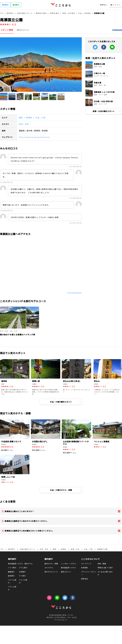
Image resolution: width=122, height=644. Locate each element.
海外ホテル (29, 564)
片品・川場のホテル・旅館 (61, 490)
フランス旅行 (12, 588)
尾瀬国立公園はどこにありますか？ (19, 511)
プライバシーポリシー (89, 573)
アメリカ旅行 (23, 581)
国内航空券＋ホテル (69, 568)
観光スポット (66, 572)
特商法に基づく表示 (105, 568)
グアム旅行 (23, 568)
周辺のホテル (23, 30)
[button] (4, 96)
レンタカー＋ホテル (69, 564)
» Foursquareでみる (74, 292)
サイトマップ (86, 564)
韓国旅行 (11, 572)
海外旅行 (5, 5)
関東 (21, 118)
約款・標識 (102, 564)
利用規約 (84, 568)
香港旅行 (11, 576)
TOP (2, 549)
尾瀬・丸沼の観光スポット (104, 111)
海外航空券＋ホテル (15, 564)
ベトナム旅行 (12, 581)
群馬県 (29, 118)
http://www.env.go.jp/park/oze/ (34, 137)
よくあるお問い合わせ (105, 573)
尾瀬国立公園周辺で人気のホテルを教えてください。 (27, 521)
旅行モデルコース (51, 572)
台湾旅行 (22, 572)
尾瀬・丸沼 (75, 549)
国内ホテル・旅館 (51, 564)
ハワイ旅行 (12, 568)
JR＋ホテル (49, 568)
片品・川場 (40, 118)
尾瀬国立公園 (102, 549)
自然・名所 (24, 124)
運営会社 (84, 579)
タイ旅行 (22, 576)
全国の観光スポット (27, 549)
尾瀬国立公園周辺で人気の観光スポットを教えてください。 (29, 531)
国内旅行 (16, 5)
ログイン (103, 5)
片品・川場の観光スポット (61, 402)
